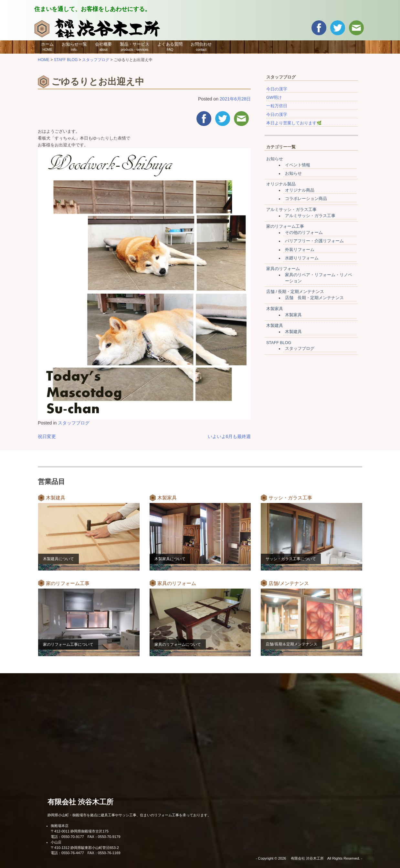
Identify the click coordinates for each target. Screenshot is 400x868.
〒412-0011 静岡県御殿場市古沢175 (80, 831)
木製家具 (275, 309)
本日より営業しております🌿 (294, 123)
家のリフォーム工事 (285, 226)
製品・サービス (135, 47)
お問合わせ (201, 47)
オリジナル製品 (281, 184)
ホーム (47, 47)
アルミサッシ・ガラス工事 (291, 210)
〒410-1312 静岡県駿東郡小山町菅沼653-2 (85, 848)
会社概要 (103, 47)
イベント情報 (298, 165)
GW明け (274, 98)
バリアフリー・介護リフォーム (314, 241)
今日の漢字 (277, 89)
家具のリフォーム (283, 269)
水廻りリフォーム (302, 258)
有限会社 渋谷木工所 (80, 802)
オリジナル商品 (300, 190)
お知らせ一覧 (74, 47)
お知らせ (275, 159)
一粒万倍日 (277, 106)
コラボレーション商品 (306, 199)
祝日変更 (47, 436)
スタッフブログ (74, 423)
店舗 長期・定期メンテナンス (314, 298)
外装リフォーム (300, 250)
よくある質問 (170, 47)
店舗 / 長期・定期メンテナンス (295, 292)
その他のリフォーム (304, 233)
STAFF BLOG (279, 343)
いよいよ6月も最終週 (229, 436)
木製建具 (275, 326)
